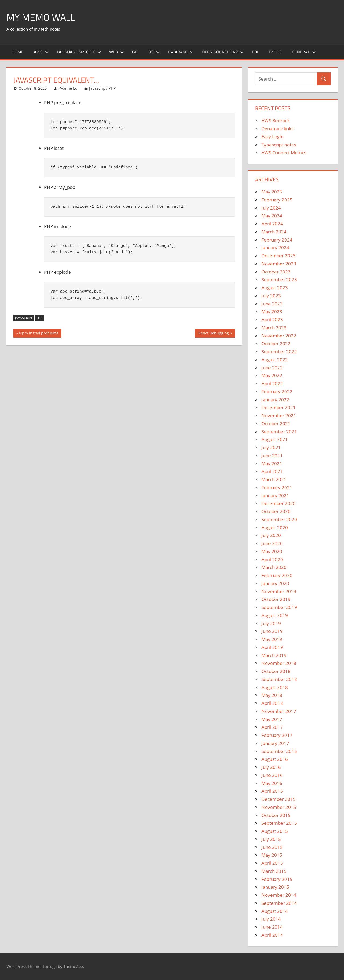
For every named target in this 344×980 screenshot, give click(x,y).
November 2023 (279, 264)
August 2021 (275, 439)
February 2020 (277, 575)
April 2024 (272, 224)
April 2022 (272, 383)
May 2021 (272, 464)
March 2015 (274, 871)
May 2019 (272, 639)
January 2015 (275, 887)
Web (117, 52)
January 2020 (275, 583)
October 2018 (276, 671)
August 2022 (275, 360)
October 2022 (276, 343)
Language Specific (79, 52)
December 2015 (279, 799)
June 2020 (272, 543)
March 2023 (274, 328)
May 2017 (272, 719)
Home (17, 52)
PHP (112, 88)
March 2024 (274, 232)
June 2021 (272, 455)
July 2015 (271, 839)
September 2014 (279, 903)
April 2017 (272, 727)
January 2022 (275, 400)
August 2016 (275, 759)
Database (181, 52)
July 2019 (271, 623)
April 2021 (272, 471)
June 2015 (272, 847)
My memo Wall (41, 17)
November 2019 (279, 591)
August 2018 (275, 687)
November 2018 (279, 663)
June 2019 (272, 631)
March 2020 (274, 567)
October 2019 (276, 599)
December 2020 (279, 503)
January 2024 (275, 248)
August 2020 (275, 527)
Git (135, 52)
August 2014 (275, 911)
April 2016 (272, 791)
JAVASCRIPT (24, 318)
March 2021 (274, 479)
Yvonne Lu (68, 88)
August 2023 (275, 288)
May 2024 (272, 216)
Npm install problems (39, 334)
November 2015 (279, 807)
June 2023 (272, 304)
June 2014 (272, 927)
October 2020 (276, 511)
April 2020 (272, 559)
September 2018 (279, 679)
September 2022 (279, 352)
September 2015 (279, 823)
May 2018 (272, 695)
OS (154, 52)
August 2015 (275, 831)
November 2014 (279, 895)
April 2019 (272, 647)
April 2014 (272, 935)
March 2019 (274, 655)
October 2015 (276, 815)
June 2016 (272, 775)
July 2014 (271, 919)
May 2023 (272, 311)
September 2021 (279, 432)
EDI (255, 52)
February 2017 (277, 735)
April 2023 (272, 320)
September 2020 (279, 519)
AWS (41, 52)
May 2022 (272, 375)
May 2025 (272, 192)
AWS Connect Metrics (284, 152)
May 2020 (272, 551)
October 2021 (276, 424)
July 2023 (271, 296)
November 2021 (279, 415)
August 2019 (275, 615)
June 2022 (272, 368)
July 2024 (271, 208)
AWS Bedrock (276, 120)
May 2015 (272, 855)
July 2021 (271, 447)
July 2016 (271, 767)
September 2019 (279, 607)
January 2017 (275, 743)
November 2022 (279, 336)
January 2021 (275, 496)
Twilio (275, 52)
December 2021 (279, 407)
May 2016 (272, 783)
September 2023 (279, 280)
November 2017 (279, 711)
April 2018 (272, 703)
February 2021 (277, 487)
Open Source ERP (223, 52)
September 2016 (279, 751)
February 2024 (277, 240)
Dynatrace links (277, 129)
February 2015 (277, 879)
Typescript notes (279, 145)
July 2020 (271, 535)
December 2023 (279, 256)
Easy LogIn (273, 137)
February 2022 (277, 392)
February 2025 (277, 200)
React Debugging (214, 334)
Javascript (98, 88)
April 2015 (272, 863)
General (304, 52)
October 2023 (276, 272)
